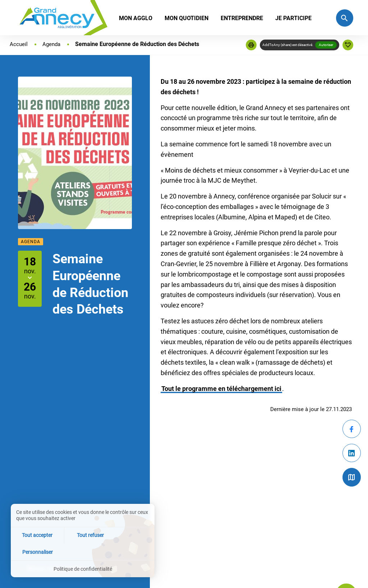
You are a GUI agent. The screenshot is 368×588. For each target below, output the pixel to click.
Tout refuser (83, 551)
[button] (251, 45)
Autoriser (326, 45)
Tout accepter (35, 551)
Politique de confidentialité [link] (83, 569)
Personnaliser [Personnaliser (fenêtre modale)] (131, 551)
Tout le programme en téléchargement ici (221, 389)
